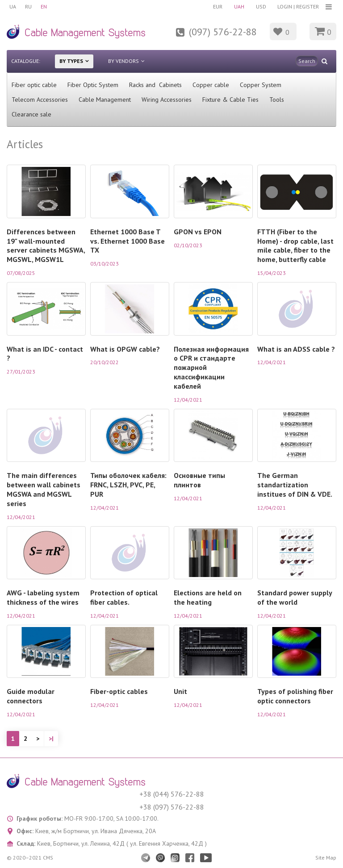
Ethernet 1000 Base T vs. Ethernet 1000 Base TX (128, 241)
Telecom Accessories (40, 100)
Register (307, 6)
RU (28, 6)
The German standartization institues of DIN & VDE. (295, 485)
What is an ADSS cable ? (296, 349)
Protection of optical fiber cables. (124, 597)
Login (285, 6)
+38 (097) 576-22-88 (172, 807)
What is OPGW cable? (125, 349)
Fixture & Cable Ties (230, 100)
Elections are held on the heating (208, 597)
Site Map (326, 858)
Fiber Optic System (93, 85)
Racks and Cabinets (155, 85)
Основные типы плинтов (199, 480)
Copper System (261, 85)
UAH (239, 6)
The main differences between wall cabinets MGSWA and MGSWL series (44, 489)
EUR (218, 6)
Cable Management (105, 100)
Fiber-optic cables (119, 691)
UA (13, 6)
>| (51, 739)
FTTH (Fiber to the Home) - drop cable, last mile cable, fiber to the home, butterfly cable (295, 246)
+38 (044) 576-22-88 (172, 794)
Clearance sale (31, 114)
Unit (180, 691)
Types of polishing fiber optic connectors (295, 696)
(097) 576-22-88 (223, 32)
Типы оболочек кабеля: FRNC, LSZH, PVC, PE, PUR (128, 485)
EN (44, 6)
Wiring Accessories (167, 100)
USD (261, 6)
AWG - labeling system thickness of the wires (43, 597)
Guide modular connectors (31, 696)
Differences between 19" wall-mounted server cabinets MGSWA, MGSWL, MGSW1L (46, 246)
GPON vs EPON (198, 232)
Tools (277, 100)
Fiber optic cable (34, 85)
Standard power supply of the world (295, 597)
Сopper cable (211, 85)
